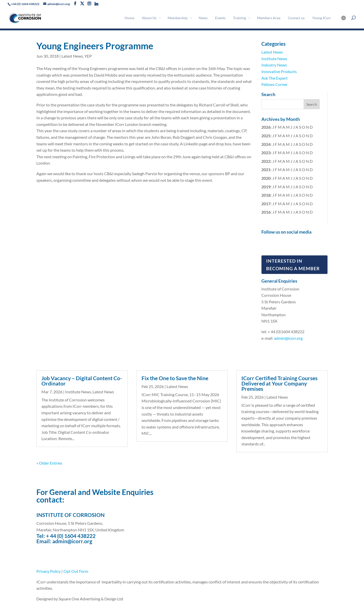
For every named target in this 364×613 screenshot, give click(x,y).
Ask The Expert (275, 78)
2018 (266, 195)
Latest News (72, 56)
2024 (266, 144)
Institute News (274, 59)
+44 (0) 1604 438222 (25, 4)
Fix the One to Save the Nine (175, 378)
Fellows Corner (275, 84)
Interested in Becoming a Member (293, 265)
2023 (266, 153)
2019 (266, 187)
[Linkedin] (96, 4)
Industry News (274, 65)
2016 (266, 212)
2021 (266, 169)
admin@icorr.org (288, 338)
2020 (266, 178)
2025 (266, 136)
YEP (88, 56)
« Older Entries (49, 463)
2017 (266, 204)
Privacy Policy (49, 571)
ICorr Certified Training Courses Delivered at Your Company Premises (279, 383)
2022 (266, 161)
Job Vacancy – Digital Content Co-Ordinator (82, 381)
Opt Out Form (76, 571)
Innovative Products (279, 71)
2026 (266, 127)
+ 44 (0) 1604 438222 (71, 536)
